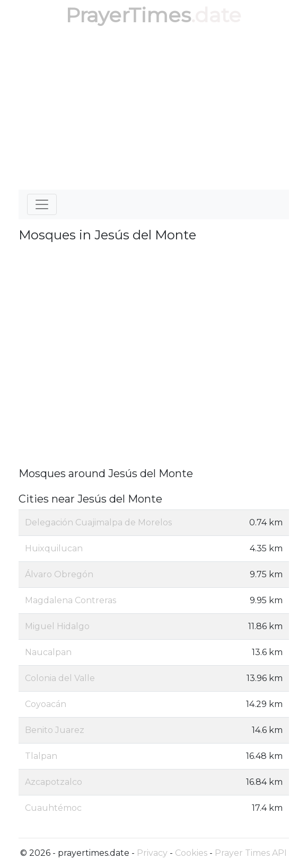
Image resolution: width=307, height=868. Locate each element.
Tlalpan (41, 756)
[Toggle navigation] (42, 204)
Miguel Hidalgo (57, 626)
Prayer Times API (251, 853)
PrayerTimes (128, 15)
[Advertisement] (154, 110)
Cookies (191, 853)
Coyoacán (46, 704)
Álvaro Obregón (59, 574)
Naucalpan (48, 652)
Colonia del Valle (60, 678)
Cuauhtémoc (53, 808)
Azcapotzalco (54, 782)
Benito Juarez (55, 730)
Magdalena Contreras (71, 600)
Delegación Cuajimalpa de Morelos (98, 522)
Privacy (152, 853)
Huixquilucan (54, 548)
